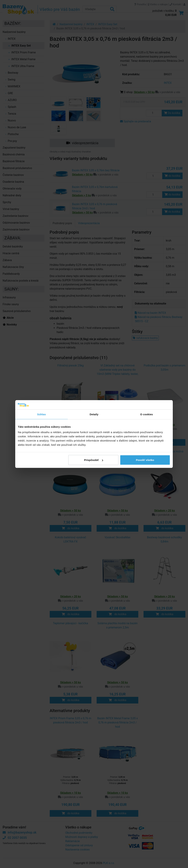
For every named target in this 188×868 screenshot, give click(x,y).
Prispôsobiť (94, 460)
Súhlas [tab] (41, 414)
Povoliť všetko (145, 460)
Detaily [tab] (94, 414)
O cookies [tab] (147, 414)
